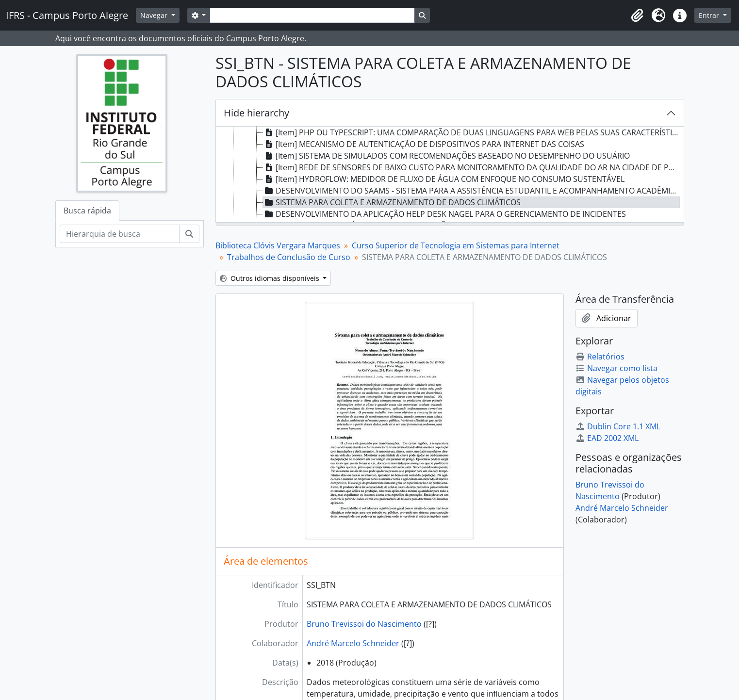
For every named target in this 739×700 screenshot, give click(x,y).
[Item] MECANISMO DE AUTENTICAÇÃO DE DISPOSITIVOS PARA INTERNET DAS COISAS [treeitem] (424, 144)
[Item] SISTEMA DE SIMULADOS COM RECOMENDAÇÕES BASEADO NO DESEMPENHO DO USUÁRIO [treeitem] (446, 156)
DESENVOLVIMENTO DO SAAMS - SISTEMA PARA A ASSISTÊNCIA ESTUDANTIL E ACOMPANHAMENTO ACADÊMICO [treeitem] (472, 191)
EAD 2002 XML (607, 438)
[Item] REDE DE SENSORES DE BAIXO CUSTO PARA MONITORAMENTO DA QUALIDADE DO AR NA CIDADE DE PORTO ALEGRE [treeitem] (472, 167)
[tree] (450, 175)
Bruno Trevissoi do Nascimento (364, 624)
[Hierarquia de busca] (120, 234)
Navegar (155, 15)
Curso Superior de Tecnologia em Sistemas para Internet (456, 245)
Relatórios (600, 357)
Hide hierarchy (256, 113)
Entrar (710, 15)
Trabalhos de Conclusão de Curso (289, 257)
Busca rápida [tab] (87, 211)
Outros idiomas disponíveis (271, 278)
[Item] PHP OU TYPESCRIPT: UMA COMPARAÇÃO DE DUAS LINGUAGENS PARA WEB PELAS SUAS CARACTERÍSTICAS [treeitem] (472, 132)
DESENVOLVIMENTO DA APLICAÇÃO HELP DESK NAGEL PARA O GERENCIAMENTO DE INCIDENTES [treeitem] (444, 214)
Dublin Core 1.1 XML (618, 426)
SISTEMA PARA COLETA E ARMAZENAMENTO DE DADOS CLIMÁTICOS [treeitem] (392, 202)
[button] (637, 16)
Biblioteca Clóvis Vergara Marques (278, 245)
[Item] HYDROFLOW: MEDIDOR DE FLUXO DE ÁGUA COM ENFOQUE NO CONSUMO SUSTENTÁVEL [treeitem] (444, 179)
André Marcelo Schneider (353, 643)
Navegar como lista (616, 368)
